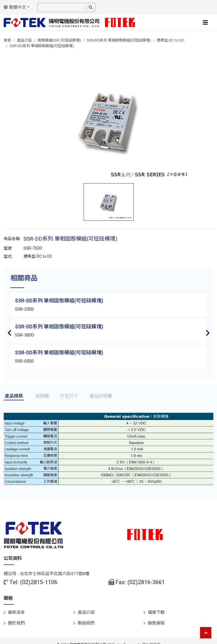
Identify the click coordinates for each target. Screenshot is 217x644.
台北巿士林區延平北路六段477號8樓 (55, 574)
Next (208, 333)
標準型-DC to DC (171, 40)
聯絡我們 (86, 623)
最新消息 (16, 612)
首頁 (7, 40)
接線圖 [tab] (42, 396)
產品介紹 (24, 40)
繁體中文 (15, 7)
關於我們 (16, 623)
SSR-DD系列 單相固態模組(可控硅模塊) (119, 40)
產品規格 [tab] (14, 396)
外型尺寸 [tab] (69, 396)
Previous (9, 333)
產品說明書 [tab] (101, 396)
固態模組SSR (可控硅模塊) (59, 40)
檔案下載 (156, 612)
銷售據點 (156, 623)
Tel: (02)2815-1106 (31, 582)
